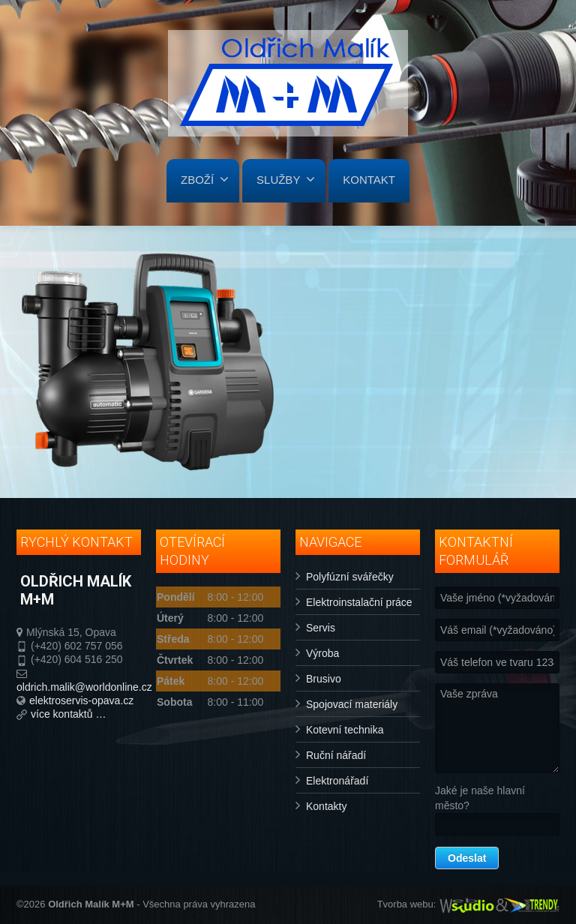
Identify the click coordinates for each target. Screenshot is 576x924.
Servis (321, 628)
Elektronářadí (337, 781)
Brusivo (324, 679)
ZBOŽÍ (205, 179)
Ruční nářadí (336, 755)
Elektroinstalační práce (359, 602)
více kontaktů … (68, 714)
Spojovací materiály (352, 704)
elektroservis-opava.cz (81, 700)
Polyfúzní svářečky (350, 577)
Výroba (322, 653)
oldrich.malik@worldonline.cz (84, 687)
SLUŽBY (286, 179)
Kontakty (326, 806)
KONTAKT (369, 180)
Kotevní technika (345, 730)
